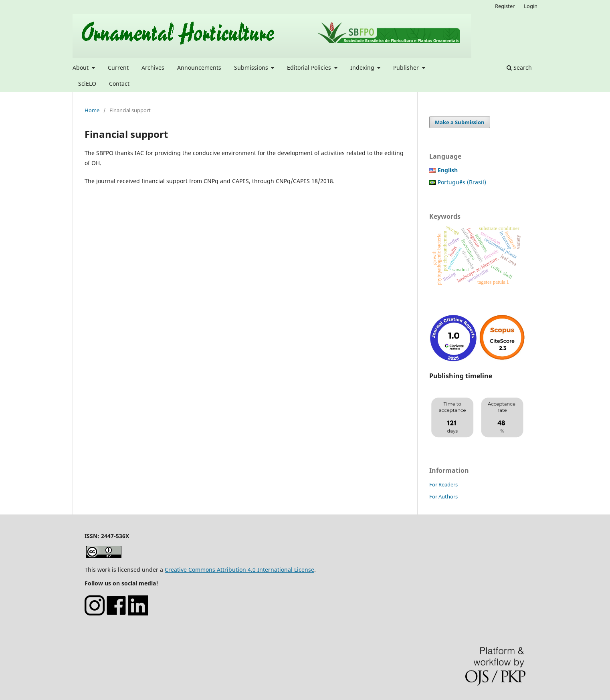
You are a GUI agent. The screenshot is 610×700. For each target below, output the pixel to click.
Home (92, 110)
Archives (153, 68)
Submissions (252, 68)
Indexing (363, 68)
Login (531, 6)
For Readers (443, 484)
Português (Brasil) (462, 182)
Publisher (407, 68)
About (81, 68)
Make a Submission (460, 122)
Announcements (199, 68)
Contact (119, 84)
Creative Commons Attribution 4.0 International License (239, 570)
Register (505, 6)
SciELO (87, 84)
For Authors (443, 496)
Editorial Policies (310, 68)
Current (118, 68)
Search (519, 68)
